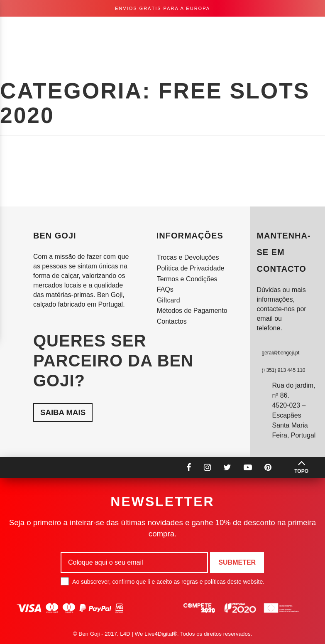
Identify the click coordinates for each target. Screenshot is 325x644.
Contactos (172, 321)
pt (230, 29)
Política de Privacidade (191, 268)
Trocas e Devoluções (188, 257)
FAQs (165, 289)
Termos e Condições (187, 279)
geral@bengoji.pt (280, 353)
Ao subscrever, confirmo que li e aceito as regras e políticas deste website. (162, 581)
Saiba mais (63, 412)
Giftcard (169, 300)
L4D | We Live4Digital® (149, 634)
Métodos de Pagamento (192, 311)
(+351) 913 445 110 (283, 370)
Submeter (237, 562)
